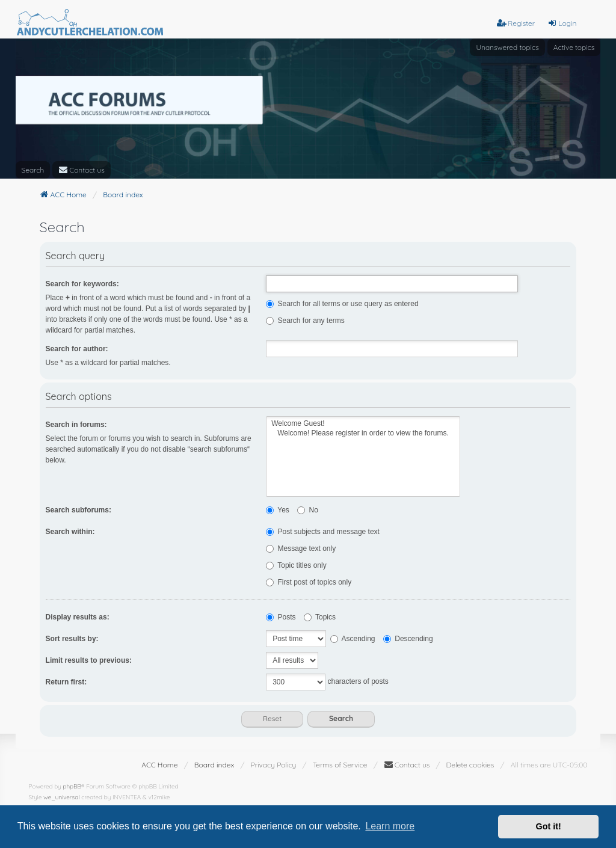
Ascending (353, 639)
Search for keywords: (82, 284)
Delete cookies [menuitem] (470, 765)
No (308, 510)
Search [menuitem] (33, 170)
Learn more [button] (390, 826)
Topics (320, 617)
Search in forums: (76, 425)
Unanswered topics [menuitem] (507, 47)
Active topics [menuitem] (574, 47)
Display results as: (78, 617)
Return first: (66, 682)
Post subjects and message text (323, 532)
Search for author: (77, 349)
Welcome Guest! (363, 424)
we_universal (61, 797)
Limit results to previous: (89, 660)
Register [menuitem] (516, 23)
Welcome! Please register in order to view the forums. (363, 433)
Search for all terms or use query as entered (342, 304)
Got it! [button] (549, 826)
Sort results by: (72, 639)
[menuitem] (82, 170)
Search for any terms (305, 321)
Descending (408, 639)
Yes (278, 510)
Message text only (301, 548)
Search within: (70, 532)
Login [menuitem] (562, 23)
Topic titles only (296, 565)
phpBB (72, 786)
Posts (281, 617)
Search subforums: (79, 510)
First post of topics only (309, 582)
